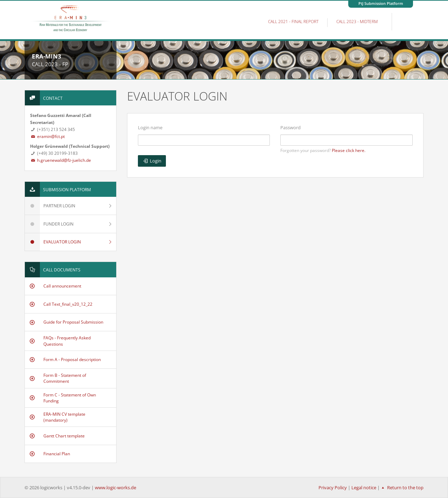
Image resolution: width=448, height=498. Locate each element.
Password (290, 127)
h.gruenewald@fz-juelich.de (61, 160)
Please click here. (349, 150)
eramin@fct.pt (47, 136)
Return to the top (402, 487)
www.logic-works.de (115, 487)
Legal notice (364, 487)
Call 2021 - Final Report (293, 22)
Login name (150, 127)
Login (152, 161)
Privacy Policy (333, 487)
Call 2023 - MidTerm (357, 22)
